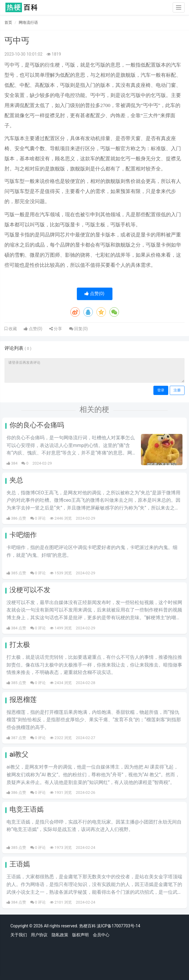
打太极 (20, 645)
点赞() (94, 294)
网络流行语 (28, 22)
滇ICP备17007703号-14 (118, 926)
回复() (78, 329)
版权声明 (80, 935)
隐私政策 (60, 935)
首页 (8, 22)
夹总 (16, 480)
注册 (177, 390)
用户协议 (39, 935)
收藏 (12, 329)
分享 (56, 329)
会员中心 (101, 935)
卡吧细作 (23, 535)
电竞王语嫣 (27, 809)
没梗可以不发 (30, 590)
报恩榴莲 (23, 700)
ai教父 (19, 754)
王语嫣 (20, 864)
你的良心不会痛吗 (37, 425)
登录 (161, 390)
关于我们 (19, 935)
